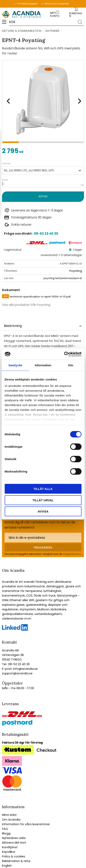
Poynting (76, 271)
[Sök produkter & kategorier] (42, 22)
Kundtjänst (10, 847)
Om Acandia (11, 820)
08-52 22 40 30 (46, 234)
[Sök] (80, 22)
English (7, 866)
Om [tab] (71, 365)
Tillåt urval (43, 500)
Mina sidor (9, 815)
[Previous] (8, 101)
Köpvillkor (9, 852)
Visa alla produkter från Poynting (26, 305)
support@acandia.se (17, 673)
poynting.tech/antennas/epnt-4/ (63, 278)
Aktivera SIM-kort (14, 843)
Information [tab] (43, 365)
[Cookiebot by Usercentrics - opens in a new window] (64, 354)
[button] (5, 23)
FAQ (5, 829)
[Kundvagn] (76, 15)
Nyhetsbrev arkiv (14, 838)
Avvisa (43, 511)
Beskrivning (13, 326)
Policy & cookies (14, 856)
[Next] (78, 101)
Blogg (6, 833)
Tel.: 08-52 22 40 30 (16, 664)
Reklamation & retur (16, 861)
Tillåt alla (43, 489)
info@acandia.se (25, 669)
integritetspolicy (72, 554)
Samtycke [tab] (15, 365)
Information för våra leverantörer (26, 824)
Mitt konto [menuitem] (55, 14)
